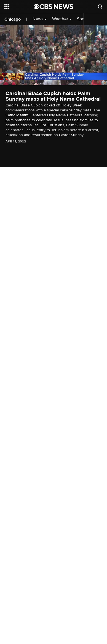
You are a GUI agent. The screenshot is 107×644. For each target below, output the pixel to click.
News (40, 19)
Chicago (13, 19)
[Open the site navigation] (19, 7)
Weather (62, 19)
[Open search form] (100, 7)
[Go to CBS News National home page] (54, 7)
